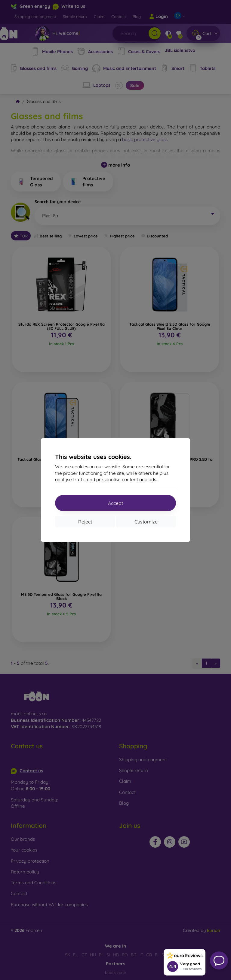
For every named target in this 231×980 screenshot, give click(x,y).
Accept (115, 503)
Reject (85, 522)
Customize (146, 522)
